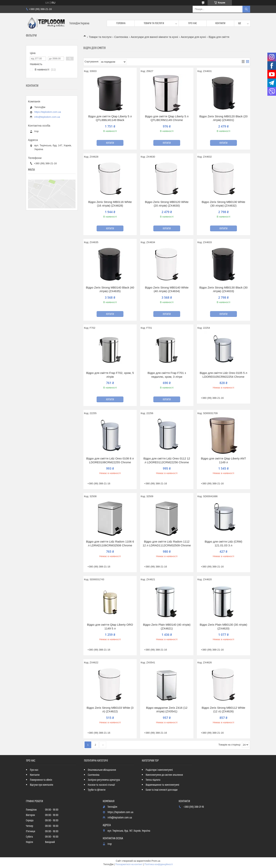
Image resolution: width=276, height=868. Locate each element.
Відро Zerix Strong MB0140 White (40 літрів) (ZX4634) (167, 289)
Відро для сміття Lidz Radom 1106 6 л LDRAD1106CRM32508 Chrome (110, 543)
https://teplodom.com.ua (48, 112)
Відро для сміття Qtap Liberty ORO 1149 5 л (110, 626)
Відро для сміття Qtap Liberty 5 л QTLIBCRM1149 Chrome (167, 118)
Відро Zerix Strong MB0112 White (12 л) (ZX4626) (223, 710)
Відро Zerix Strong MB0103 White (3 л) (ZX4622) (110, 710)
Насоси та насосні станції (101, 785)
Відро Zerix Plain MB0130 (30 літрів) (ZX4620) (223, 626)
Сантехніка (121, 37)
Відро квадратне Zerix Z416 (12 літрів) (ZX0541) (167, 710)
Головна (121, 23)
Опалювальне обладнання (102, 770)
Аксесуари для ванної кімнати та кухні (154, 37)
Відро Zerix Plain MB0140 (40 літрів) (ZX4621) (167, 626)
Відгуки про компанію (41, 785)
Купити (110, 143)
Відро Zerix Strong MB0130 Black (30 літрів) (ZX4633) (223, 289)
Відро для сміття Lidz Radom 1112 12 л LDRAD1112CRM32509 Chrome (167, 543)
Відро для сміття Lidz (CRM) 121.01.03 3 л (223, 543)
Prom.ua (156, 861)
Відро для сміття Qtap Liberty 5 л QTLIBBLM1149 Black (110, 118)
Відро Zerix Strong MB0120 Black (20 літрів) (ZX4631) (223, 118)
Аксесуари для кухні (193, 37)
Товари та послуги (154, 23)
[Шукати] (246, 9)
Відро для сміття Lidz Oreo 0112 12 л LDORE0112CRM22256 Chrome (167, 460)
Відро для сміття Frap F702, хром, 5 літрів (110, 375)
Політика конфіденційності (159, 864)
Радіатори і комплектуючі (159, 770)
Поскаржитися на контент (129, 864)
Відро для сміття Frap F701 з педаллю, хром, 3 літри (167, 375)
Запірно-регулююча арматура (104, 780)
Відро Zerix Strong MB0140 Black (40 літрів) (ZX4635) (110, 289)
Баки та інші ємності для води (162, 790)
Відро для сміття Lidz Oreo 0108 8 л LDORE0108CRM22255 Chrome (110, 460)
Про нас (193, 23)
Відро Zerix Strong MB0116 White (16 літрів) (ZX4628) (110, 204)
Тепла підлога (153, 780)
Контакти (220, 23)
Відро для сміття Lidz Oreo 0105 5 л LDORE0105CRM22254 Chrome (223, 375)
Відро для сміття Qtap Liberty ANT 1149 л (223, 460)
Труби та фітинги (97, 790)
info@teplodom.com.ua (47, 117)
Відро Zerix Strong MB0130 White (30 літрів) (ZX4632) (223, 204)
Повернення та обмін (41, 780)
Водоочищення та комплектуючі (162, 785)
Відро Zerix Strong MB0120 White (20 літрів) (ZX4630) (167, 204)
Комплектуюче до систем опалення (164, 775)
